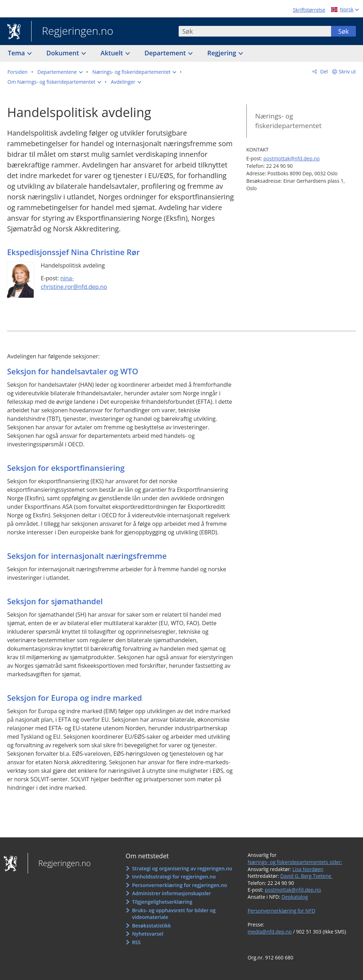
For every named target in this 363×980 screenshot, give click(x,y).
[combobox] (255, 31)
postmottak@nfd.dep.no (292, 158)
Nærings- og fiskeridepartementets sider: (295, 862)
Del (323, 71)
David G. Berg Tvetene (307, 876)
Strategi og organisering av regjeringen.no (182, 868)
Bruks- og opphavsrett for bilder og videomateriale (174, 914)
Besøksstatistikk (151, 926)
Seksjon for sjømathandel (55, 601)
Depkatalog (295, 897)
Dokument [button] (64, 53)
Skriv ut (348, 71)
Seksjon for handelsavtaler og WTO (73, 371)
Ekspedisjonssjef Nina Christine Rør (73, 252)
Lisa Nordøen (308, 869)
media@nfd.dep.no (269, 932)
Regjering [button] (223, 53)
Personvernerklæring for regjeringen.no (179, 885)
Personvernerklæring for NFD (281, 911)
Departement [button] (166, 53)
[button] (60, 72)
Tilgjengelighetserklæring (162, 902)
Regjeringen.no (72, 32)
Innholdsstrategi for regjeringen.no (174, 877)
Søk (344, 31)
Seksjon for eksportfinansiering (66, 468)
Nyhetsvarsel (147, 934)
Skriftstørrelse (309, 10)
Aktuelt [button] (113, 53)
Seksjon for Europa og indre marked (75, 698)
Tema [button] (17, 53)
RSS (136, 942)
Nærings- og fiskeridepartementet (288, 121)
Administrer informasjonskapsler (171, 893)
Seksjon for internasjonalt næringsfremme (87, 556)
